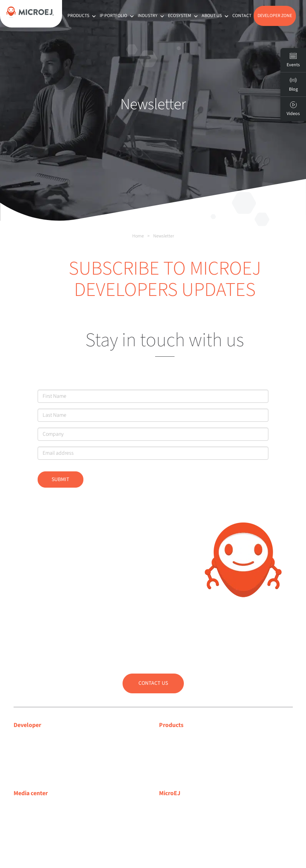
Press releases (31, 816)
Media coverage (34, 807)
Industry (152, 16)
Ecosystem (184, 16)
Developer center (35, 739)
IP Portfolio (118, 16)
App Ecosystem (178, 758)
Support (24, 748)
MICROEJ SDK (176, 748)
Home (138, 236)
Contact (242, 16)
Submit (61, 480)
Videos (293, 109)
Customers (172, 827)
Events (293, 60)
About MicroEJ (177, 807)
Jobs (165, 846)
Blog (165, 816)
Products (82, 16)
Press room (28, 827)
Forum (22, 758)
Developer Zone (275, 16)
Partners (169, 837)
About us (216, 16)
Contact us (153, 683)
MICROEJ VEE (175, 739)
